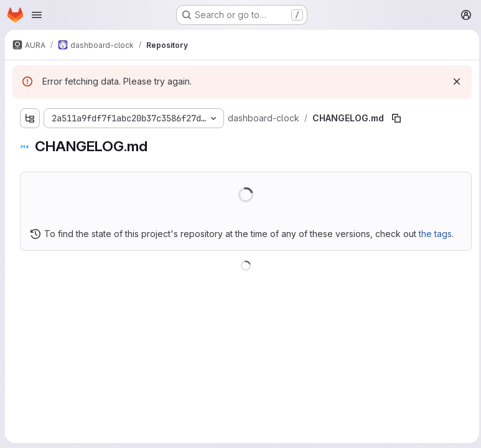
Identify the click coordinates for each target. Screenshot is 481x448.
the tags (435, 234)
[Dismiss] (454, 82)
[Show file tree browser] (30, 118)
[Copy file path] (395, 118)
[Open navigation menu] (37, 15)
